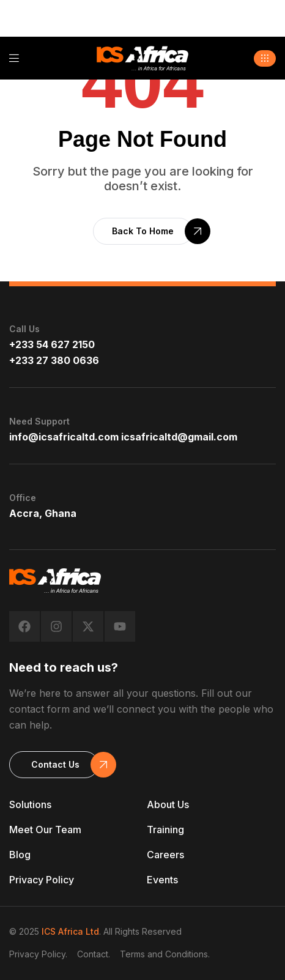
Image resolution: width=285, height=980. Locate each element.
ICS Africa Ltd (70, 931)
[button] (265, 58)
